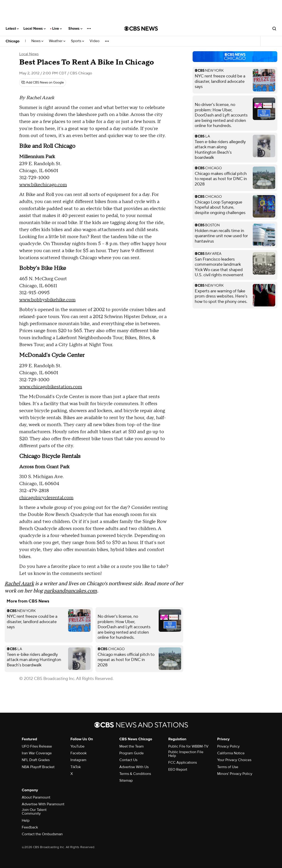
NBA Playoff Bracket (38, 767)
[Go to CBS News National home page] (141, 29)
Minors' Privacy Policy (235, 774)
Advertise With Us (134, 767)
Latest (12, 29)
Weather (57, 41)
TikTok (76, 767)
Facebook (79, 753)
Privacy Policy (228, 746)
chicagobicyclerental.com (46, 498)
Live (57, 29)
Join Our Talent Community (34, 812)
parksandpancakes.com (70, 591)
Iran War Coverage (37, 753)
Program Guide (132, 753)
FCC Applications (183, 763)
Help (26, 821)
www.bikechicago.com (43, 185)
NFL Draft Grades (36, 760)
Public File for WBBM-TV (188, 746)
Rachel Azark (19, 583)
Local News (35, 29)
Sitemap (126, 781)
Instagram (78, 760)
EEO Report (178, 770)
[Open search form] (274, 29)
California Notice (231, 753)
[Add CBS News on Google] (43, 83)
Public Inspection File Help (186, 754)
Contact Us (128, 760)
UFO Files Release (37, 746)
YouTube (77, 746)
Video (95, 41)
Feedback (30, 827)
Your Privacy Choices (234, 760)
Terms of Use (228, 767)
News (37, 41)
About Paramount (36, 797)
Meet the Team (132, 746)
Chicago (13, 41)
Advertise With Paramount (43, 804)
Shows (75, 29)
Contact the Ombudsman (42, 834)
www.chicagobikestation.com (51, 387)
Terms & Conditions (135, 774)
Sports (77, 41)
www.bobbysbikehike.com (47, 300)
